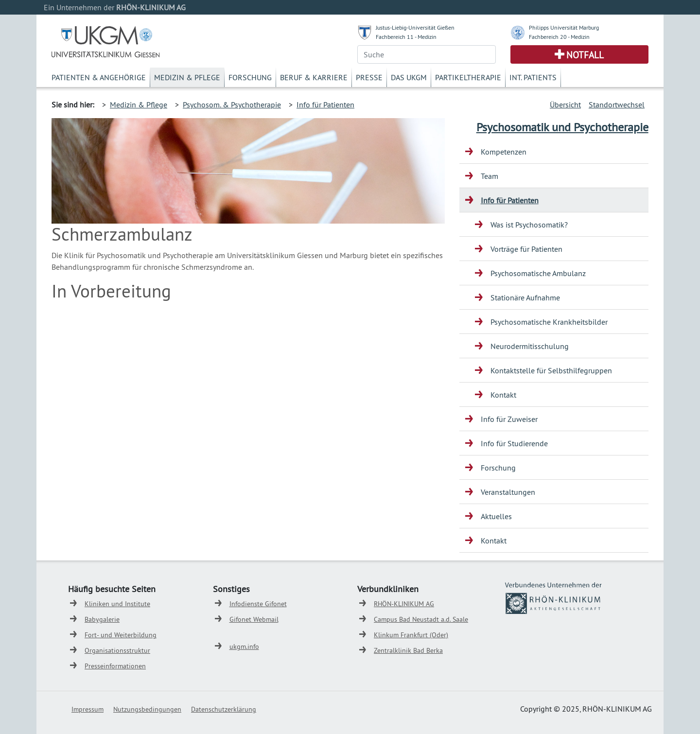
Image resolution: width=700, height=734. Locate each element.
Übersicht (565, 105)
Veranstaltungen (508, 492)
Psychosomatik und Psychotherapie (562, 127)
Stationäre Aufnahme (525, 297)
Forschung (250, 77)
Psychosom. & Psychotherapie (232, 105)
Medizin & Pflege (187, 77)
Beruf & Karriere (314, 77)
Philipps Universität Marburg (564, 27)
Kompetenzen (504, 152)
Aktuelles (496, 516)
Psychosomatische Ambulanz (538, 273)
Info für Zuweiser (509, 419)
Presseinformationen (115, 666)
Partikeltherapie (468, 77)
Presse (369, 77)
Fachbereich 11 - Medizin (406, 37)
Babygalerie (102, 619)
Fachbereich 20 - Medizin (559, 37)
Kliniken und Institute (117, 604)
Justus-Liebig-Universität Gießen (415, 27)
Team (490, 176)
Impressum (87, 709)
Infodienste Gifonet (258, 604)
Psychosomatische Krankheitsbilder (549, 322)
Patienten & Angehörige (99, 77)
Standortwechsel (617, 105)
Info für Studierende (514, 443)
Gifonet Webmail (254, 619)
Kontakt (503, 395)
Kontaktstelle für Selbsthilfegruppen (551, 370)
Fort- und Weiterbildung (121, 635)
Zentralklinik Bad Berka (408, 650)
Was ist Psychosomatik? (529, 225)
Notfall (585, 55)
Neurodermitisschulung (530, 346)
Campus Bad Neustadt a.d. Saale (421, 619)
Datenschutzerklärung (224, 709)
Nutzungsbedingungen (147, 709)
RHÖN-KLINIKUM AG (404, 604)
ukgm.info (244, 647)
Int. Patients (533, 77)
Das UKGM (409, 77)
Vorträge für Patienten (526, 249)
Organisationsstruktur (117, 650)
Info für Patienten (325, 105)
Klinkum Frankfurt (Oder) (411, 635)
